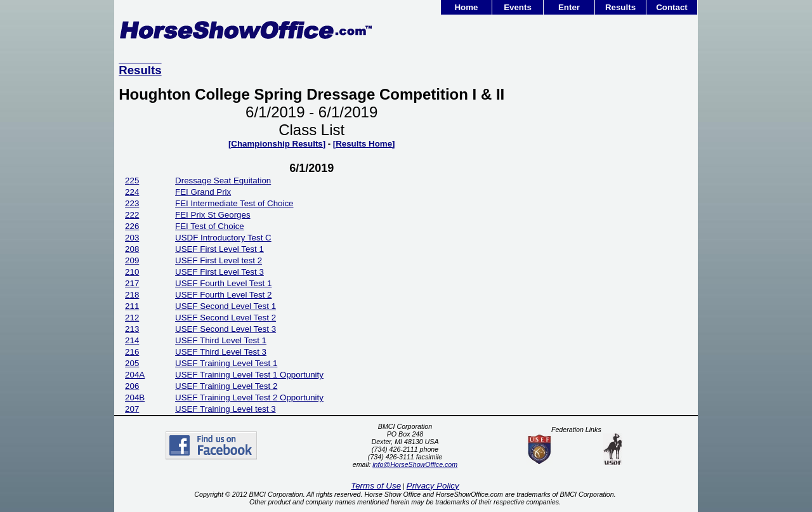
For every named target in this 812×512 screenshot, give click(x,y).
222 (132, 215)
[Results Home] (364, 144)
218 (132, 295)
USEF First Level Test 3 (219, 272)
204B (135, 397)
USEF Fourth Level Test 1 (223, 283)
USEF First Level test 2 (219, 260)
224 (132, 192)
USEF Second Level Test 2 (226, 318)
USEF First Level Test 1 (219, 249)
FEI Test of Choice (210, 226)
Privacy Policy (433, 486)
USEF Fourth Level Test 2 (223, 295)
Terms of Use (376, 486)
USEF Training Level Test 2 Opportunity (249, 397)
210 (132, 272)
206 (132, 386)
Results (620, 7)
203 (132, 238)
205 (132, 363)
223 (132, 203)
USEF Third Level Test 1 (221, 340)
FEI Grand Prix (203, 192)
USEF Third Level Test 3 (221, 352)
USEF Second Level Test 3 (226, 329)
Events (518, 7)
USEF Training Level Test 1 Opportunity (249, 375)
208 (132, 249)
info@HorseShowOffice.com (415, 464)
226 (132, 226)
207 (132, 409)
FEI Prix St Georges (213, 215)
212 (132, 318)
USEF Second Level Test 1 (226, 306)
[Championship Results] (277, 144)
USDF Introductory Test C (223, 238)
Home (466, 7)
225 (132, 181)
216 (132, 352)
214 (132, 340)
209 (132, 260)
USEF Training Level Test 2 (226, 386)
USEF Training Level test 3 (226, 409)
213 (132, 329)
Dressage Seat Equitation (223, 181)
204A (135, 375)
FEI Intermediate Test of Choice (234, 203)
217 (132, 283)
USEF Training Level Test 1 (226, 363)
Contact (672, 7)
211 (132, 306)
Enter (569, 7)
